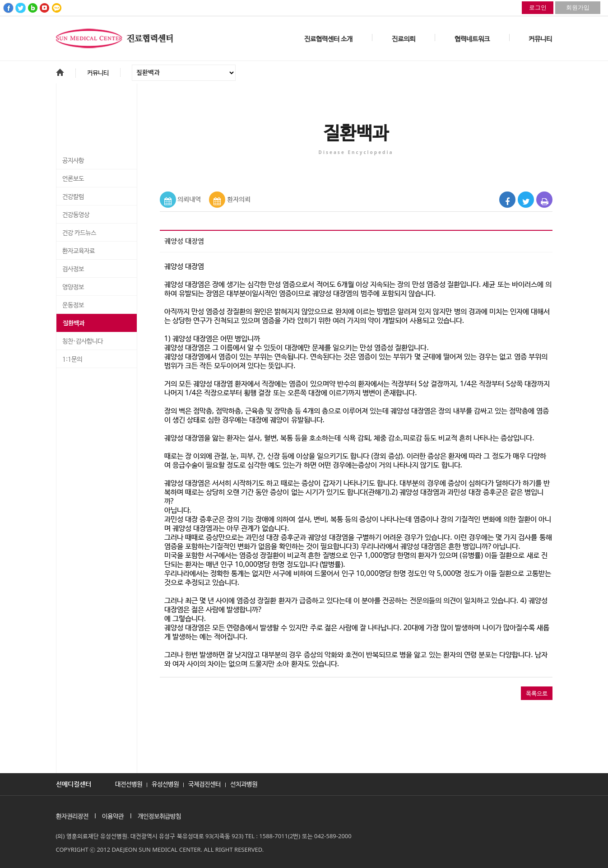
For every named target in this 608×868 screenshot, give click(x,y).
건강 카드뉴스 (79, 233)
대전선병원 (129, 784)
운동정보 (73, 305)
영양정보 (73, 287)
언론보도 (73, 179)
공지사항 (73, 161)
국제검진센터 (204, 784)
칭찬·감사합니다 (83, 341)
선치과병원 (244, 784)
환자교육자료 (79, 251)
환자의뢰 (239, 199)
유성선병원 (165, 784)
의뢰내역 (189, 199)
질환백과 (74, 323)
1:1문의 (72, 359)
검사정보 (73, 269)
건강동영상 (76, 215)
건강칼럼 (73, 197)
